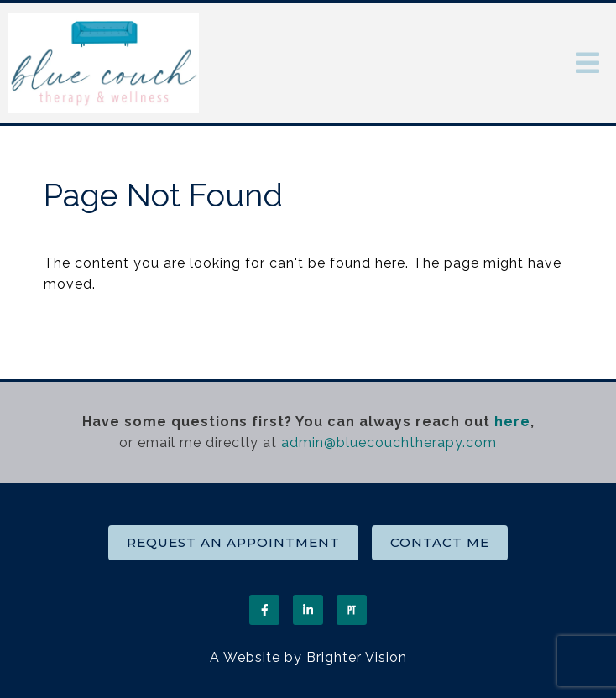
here (512, 422)
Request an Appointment (233, 542)
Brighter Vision (357, 657)
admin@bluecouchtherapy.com (389, 443)
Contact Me (440, 542)
